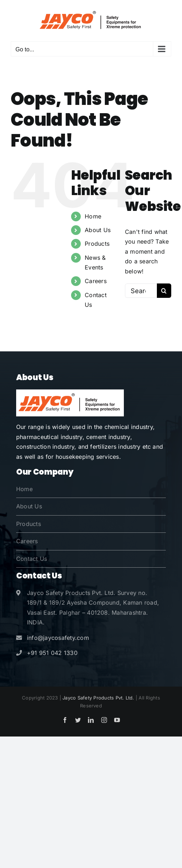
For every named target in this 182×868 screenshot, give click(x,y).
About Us (98, 230)
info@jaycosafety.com (58, 638)
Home (93, 216)
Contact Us (32, 559)
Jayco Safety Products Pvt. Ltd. (98, 698)
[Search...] (141, 291)
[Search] (164, 291)
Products (97, 244)
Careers (96, 281)
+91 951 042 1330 (52, 653)
